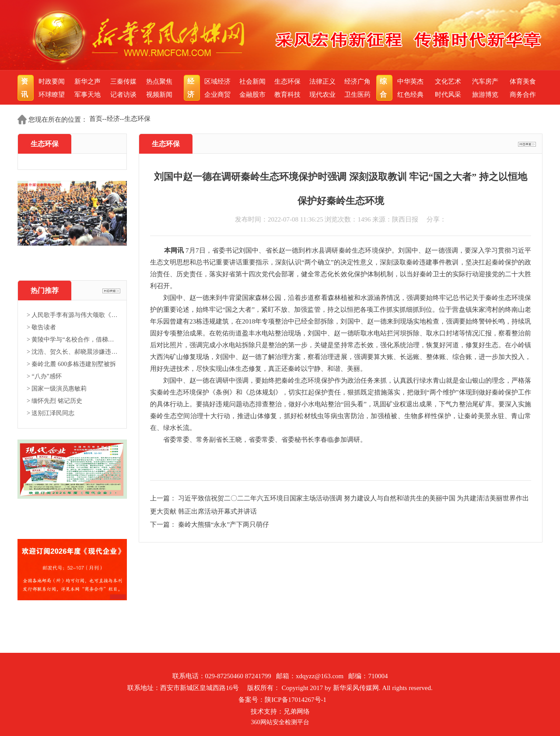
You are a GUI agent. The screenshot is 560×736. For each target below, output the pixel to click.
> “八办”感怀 (44, 376)
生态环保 (287, 81)
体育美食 (523, 81)
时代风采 (448, 95)
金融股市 (252, 95)
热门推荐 (45, 291)
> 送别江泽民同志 (51, 413)
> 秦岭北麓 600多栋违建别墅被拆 (71, 364)
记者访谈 (123, 95)
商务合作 (523, 95)
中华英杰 (410, 81)
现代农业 (322, 95)
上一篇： (164, 498)
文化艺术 (448, 81)
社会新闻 (252, 81)
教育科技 (287, 95)
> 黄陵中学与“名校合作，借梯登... (72, 340)
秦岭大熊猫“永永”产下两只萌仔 (224, 525)
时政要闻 (52, 81)
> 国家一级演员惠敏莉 (57, 389)
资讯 (26, 88)
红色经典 (410, 95)
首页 (96, 119)
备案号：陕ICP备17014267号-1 (282, 700)
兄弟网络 (297, 711)
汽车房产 (485, 81)
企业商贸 (217, 95)
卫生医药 (357, 95)
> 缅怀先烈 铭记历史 (54, 401)
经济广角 (357, 81)
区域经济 (217, 81)
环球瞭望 (52, 95)
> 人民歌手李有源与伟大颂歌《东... (72, 315)
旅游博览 (485, 95)
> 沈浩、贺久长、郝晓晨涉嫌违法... (72, 352)
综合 (384, 88)
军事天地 (87, 95)
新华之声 (87, 81)
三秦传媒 (123, 81)
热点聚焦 (159, 81)
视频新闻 (159, 95)
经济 (192, 88)
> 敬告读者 (41, 327)
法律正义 (322, 81)
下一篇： (164, 525)
